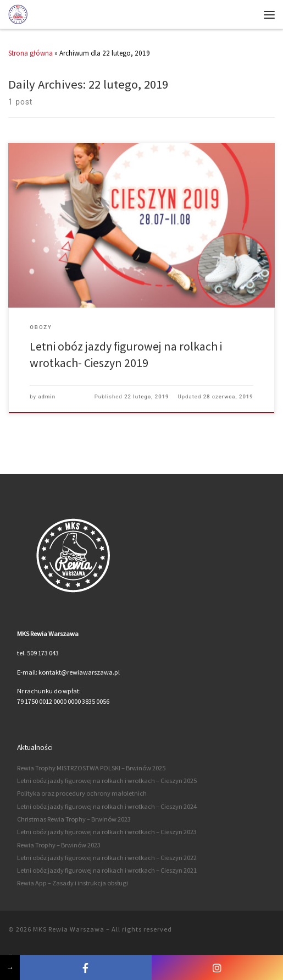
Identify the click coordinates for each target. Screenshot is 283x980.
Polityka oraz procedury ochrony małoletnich (82, 793)
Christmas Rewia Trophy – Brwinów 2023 (74, 819)
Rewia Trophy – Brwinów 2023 (59, 845)
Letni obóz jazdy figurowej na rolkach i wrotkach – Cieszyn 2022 (107, 858)
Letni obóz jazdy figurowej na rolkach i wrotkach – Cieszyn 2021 (107, 870)
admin (47, 396)
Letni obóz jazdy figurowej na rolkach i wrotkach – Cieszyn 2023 (107, 832)
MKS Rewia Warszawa (69, 929)
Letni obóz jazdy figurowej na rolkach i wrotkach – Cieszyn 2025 (107, 781)
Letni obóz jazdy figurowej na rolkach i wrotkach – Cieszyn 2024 (107, 806)
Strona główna (30, 53)
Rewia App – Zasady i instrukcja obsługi (73, 883)
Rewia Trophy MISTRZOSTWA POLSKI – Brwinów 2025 (91, 768)
